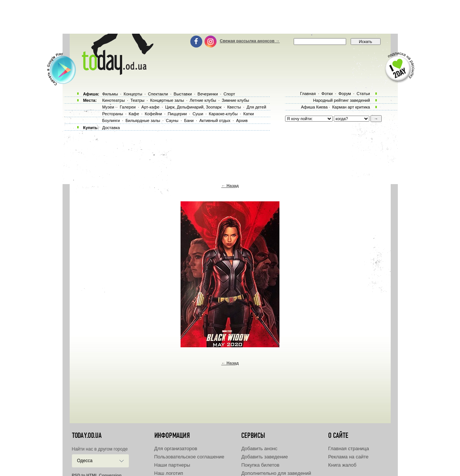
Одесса (85, 461)
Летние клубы (203, 100)
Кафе (134, 114)
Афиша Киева (314, 107)
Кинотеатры (114, 100)
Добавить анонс (259, 448)
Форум (344, 94)
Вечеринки (208, 94)
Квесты (234, 107)
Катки (248, 114)
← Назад (230, 186)
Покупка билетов (260, 465)
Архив (242, 120)
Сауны (172, 120)
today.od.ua (87, 436)
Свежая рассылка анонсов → (250, 41)
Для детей (256, 107)
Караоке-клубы (223, 114)
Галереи (128, 107)
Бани (189, 120)
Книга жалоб (342, 465)
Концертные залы (167, 100)
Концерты (133, 94)
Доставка (111, 128)
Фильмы (110, 94)
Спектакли (158, 94)
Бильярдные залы (143, 120)
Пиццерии (177, 114)
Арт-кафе (150, 107)
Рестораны (113, 114)
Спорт (229, 94)
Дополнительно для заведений (276, 473)
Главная (308, 94)
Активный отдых (215, 120)
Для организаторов (176, 448)
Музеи (108, 107)
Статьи (363, 94)
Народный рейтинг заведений (342, 100)
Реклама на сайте (348, 457)
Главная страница (349, 448)
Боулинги (111, 120)
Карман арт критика (351, 107)
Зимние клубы (235, 100)
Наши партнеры (172, 465)
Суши (198, 114)
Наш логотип (169, 473)
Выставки (183, 94)
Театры (137, 100)
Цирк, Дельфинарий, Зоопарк (193, 107)
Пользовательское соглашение (189, 457)
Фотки (327, 94)
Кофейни (153, 114)
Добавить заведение (264, 457)
